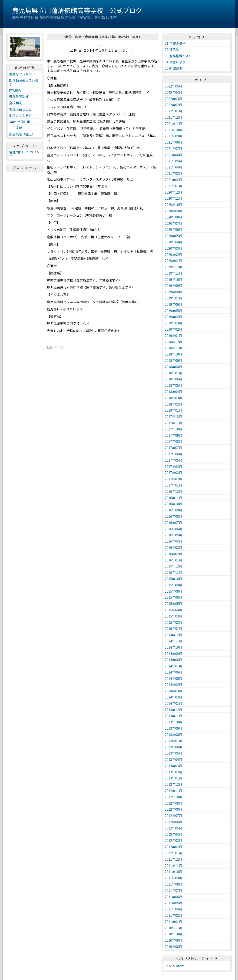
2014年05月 (174, 678)
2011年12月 (174, 859)
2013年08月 (174, 735)
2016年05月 (174, 535)
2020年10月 (174, 205)
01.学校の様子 (175, 43)
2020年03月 (174, 248)
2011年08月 (174, 884)
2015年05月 (174, 604)
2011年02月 (174, 915)
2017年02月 (174, 479)
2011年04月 (174, 909)
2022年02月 (174, 105)
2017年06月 (174, 454)
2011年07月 (174, 890)
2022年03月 (174, 99)
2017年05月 (174, 460)
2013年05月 (174, 753)
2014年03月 (174, 691)
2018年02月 (174, 404)
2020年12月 (174, 192)
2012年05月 (174, 828)
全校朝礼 (16, 103)
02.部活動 (172, 50)
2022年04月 (174, 92)
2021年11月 (174, 124)
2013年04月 (174, 759)
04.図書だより (175, 62)
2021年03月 (174, 173)
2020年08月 (174, 217)
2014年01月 (174, 703)
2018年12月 (174, 342)
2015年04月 (174, 610)
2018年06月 (174, 379)
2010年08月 (174, 946)
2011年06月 (174, 897)
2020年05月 (174, 236)
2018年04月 (174, 392)
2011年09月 (174, 878)
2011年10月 (174, 872)
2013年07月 (174, 741)
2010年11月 (174, 928)
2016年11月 (174, 498)
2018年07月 (174, 373)
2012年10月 (174, 797)
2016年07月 (174, 523)
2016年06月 (174, 529)
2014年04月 (174, 685)
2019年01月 (174, 336)
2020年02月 (174, 255)
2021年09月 (174, 136)
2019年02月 (174, 329)
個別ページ (55, 347)
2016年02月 (174, 554)
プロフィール (25, 168)
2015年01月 (174, 628)
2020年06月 (174, 229)
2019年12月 (174, 267)
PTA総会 (15, 91)
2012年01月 (174, 853)
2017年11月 (174, 423)
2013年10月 (174, 722)
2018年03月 (174, 398)
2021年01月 (174, 186)
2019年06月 (174, 304)
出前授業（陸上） (22, 134)
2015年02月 (174, 622)
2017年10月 (174, 429)
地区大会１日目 (20, 115)
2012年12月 (174, 784)
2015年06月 (174, 597)
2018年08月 (174, 367)
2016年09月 (174, 510)
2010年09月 (174, 940)
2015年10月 (174, 579)
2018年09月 (174, 360)
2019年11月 (174, 273)
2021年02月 (174, 180)
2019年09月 (174, 285)
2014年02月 (174, 697)
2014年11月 (174, 641)
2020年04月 (174, 242)
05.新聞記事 (174, 68)
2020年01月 (174, 261)
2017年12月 (174, 416)
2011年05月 (174, 903)
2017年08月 (174, 441)
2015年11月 (174, 572)
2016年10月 (174, 504)
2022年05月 (174, 86)
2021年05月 (174, 161)
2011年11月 (174, 866)
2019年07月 (174, 298)
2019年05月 (174, 311)
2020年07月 (174, 223)
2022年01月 (174, 111)
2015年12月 (174, 566)
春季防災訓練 (19, 97)
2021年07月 (174, 148)
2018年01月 (174, 410)
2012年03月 (174, 840)
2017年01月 (174, 485)
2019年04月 (174, 317)
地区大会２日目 (20, 109)
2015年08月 (174, 591)
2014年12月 (174, 635)
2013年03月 (174, 766)
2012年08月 (174, 809)
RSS (172, 966)
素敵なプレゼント (22, 74)
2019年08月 (174, 292)
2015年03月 (174, 616)
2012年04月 (174, 834)
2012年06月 (174, 822)
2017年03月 (174, 473)
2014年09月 (174, 654)
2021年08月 (174, 142)
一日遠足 (16, 128)
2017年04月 (174, 467)
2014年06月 (174, 672)
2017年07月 (174, 448)
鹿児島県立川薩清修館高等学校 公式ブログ (77, 10)
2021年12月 (174, 117)
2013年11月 (174, 716)
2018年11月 (174, 348)
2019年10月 (174, 279)
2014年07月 (174, 666)
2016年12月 (174, 491)
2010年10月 (174, 934)
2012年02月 (174, 847)
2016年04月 (174, 541)
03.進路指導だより (178, 56)
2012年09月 (174, 803)
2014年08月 (174, 660)
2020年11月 (174, 198)
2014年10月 (174, 647)
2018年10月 (174, 354)
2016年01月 (174, 560)
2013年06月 (174, 747)
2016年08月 (174, 516)
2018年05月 (174, 385)
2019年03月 (174, 323)
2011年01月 (174, 922)
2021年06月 (174, 155)
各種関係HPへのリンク (24, 154)
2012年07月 (174, 816)
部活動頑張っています (24, 82)
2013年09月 (174, 728)
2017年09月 (174, 435)
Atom (180, 966)
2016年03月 (174, 547)
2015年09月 (174, 585)
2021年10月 (174, 130)
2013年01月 (174, 778)
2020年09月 (174, 211)
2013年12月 (174, 710)
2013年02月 (174, 772)
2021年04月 (174, 167)
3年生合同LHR (20, 122)
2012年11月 (174, 791)
